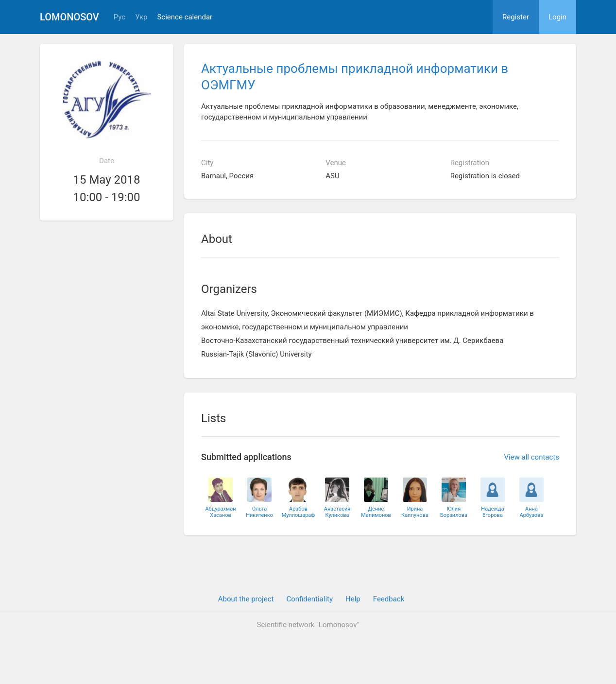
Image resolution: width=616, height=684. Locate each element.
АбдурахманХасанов (220, 512)
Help (353, 599)
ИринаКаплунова (415, 512)
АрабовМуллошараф (299, 512)
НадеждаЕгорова (492, 512)
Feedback (389, 599)
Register (516, 17)
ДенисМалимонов (376, 512)
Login (557, 17)
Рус (120, 17)
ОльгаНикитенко (259, 512)
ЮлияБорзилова (454, 512)
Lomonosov (69, 17)
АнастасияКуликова (337, 512)
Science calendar (185, 17)
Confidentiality (309, 599)
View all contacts (531, 457)
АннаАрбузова (532, 512)
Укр (141, 17)
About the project (246, 599)
